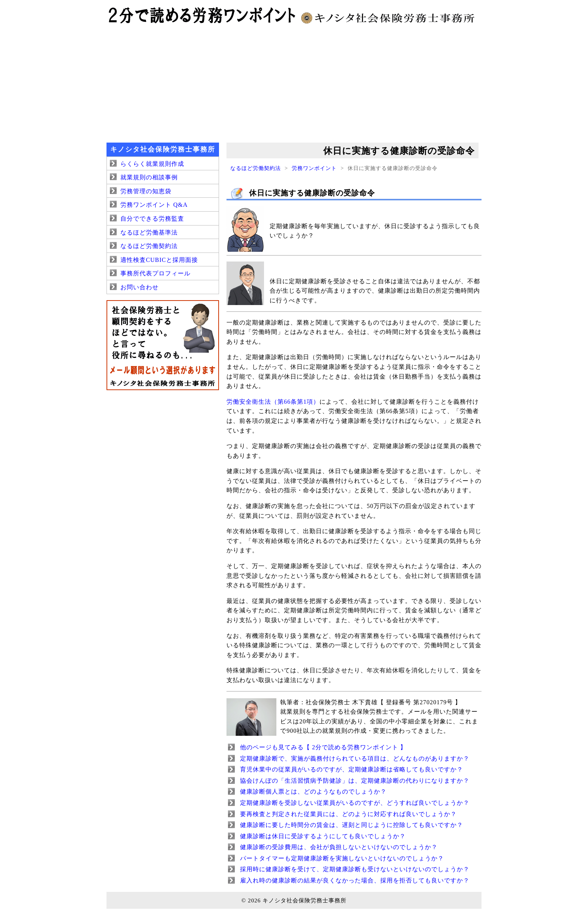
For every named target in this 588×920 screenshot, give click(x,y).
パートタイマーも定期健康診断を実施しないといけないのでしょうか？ (342, 858)
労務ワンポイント (314, 168)
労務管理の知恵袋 (146, 191)
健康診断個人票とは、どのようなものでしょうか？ (313, 791)
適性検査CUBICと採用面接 (159, 260)
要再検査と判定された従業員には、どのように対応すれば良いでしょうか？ (348, 814)
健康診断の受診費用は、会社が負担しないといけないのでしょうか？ (339, 847)
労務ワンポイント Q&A (154, 205)
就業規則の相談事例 (149, 177)
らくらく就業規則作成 (152, 164)
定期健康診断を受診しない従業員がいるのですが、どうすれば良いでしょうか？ (355, 803)
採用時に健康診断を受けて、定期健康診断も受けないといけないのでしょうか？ (355, 869)
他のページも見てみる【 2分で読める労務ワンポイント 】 (323, 747)
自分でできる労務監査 (152, 219)
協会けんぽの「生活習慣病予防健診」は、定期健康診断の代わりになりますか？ (355, 781)
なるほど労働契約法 (256, 168)
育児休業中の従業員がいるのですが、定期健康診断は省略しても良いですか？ (352, 769)
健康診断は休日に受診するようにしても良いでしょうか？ (323, 836)
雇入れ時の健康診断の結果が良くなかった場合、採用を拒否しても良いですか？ (355, 880)
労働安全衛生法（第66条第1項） (273, 402)
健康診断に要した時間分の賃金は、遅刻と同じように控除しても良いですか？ (352, 825)
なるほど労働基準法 (149, 232)
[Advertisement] (294, 83)
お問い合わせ (139, 287)
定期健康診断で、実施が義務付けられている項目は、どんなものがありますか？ (355, 758)
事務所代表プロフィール (155, 273)
